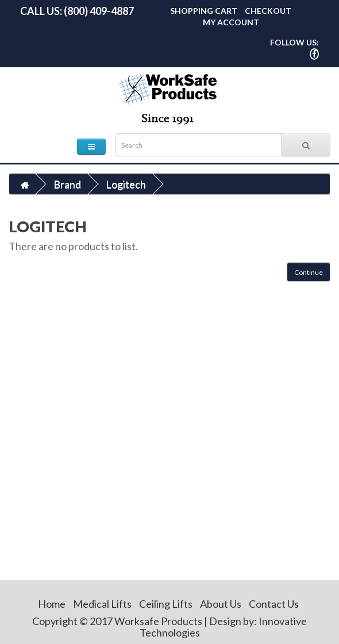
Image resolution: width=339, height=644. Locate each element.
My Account (231, 22)
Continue (309, 272)
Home (52, 604)
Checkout (268, 11)
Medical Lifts (102, 604)
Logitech (126, 184)
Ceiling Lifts (166, 604)
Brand (67, 184)
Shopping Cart (204, 11)
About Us (221, 604)
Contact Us (274, 604)
